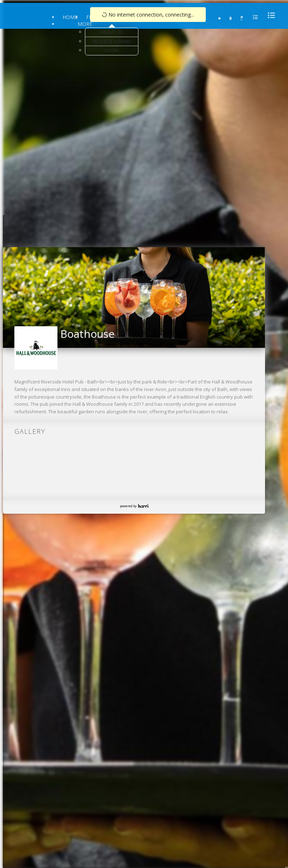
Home (70, 17)
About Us (112, 32)
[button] (9, 295)
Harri (143, 506)
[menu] (269, 15)
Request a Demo (112, 41)
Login (112, 50)
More (85, 24)
